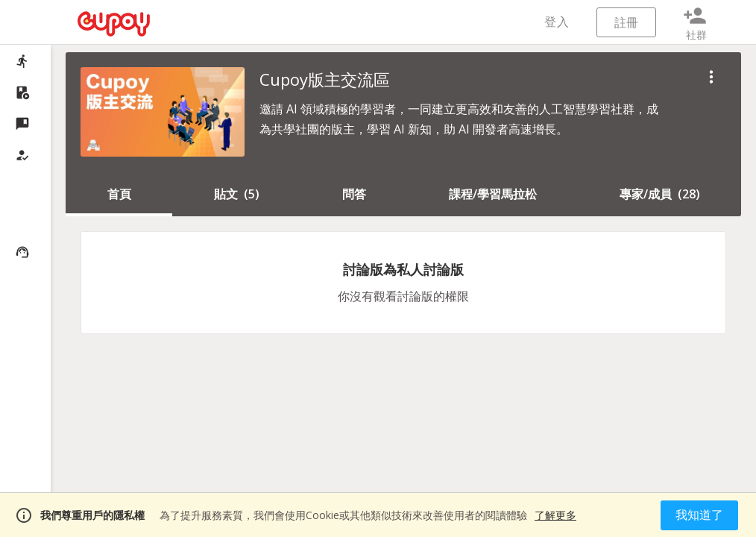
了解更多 (555, 515)
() (237, 194)
